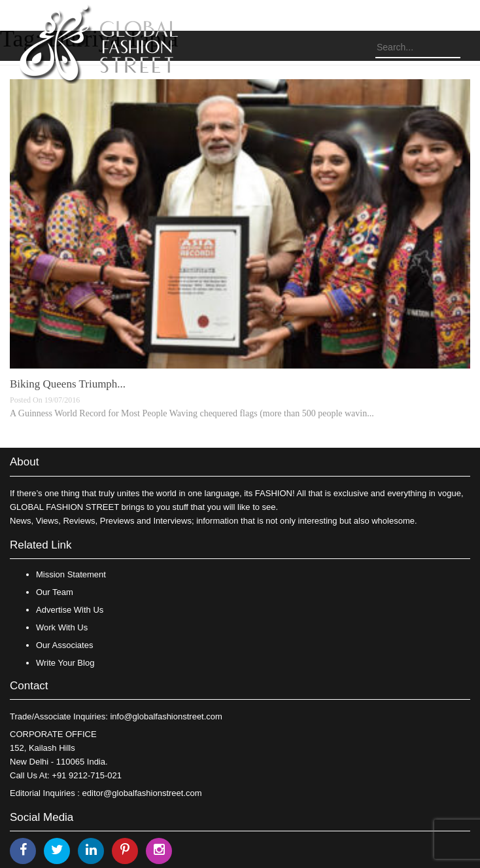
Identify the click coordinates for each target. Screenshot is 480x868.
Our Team (55, 592)
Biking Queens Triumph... (68, 384)
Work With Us (62, 627)
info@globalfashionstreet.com (166, 716)
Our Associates (64, 645)
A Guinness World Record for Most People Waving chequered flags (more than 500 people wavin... (192, 413)
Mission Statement (71, 574)
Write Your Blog (65, 663)
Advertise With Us (70, 610)
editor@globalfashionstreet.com (142, 793)
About (24, 462)
